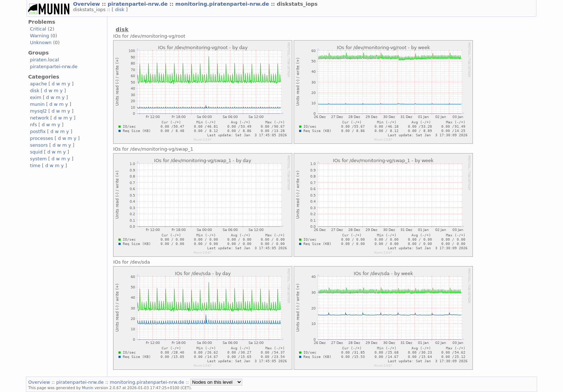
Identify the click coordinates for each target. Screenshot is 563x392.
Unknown (41, 42)
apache (38, 84)
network (39, 118)
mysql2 (38, 111)
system (38, 159)
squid (36, 152)
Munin (88, 388)
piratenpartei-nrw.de (139, 4)
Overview (87, 4)
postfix (38, 131)
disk (120, 10)
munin (37, 104)
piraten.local (44, 60)
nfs (33, 125)
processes (41, 138)
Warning (39, 36)
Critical (38, 29)
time (35, 166)
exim (36, 97)
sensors (39, 145)
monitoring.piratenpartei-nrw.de (223, 4)
